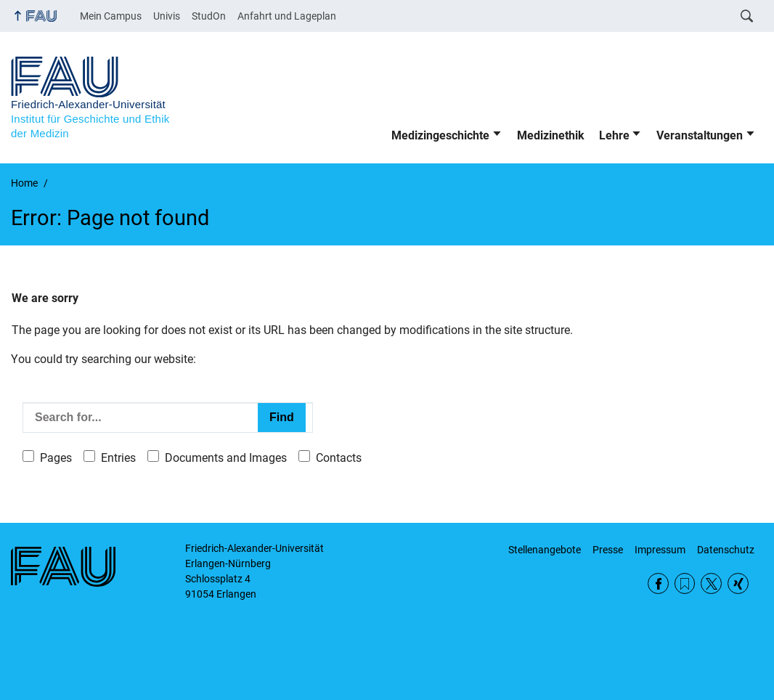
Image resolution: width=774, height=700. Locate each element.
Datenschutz (726, 550)
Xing (738, 583)
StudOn (209, 16)
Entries (118, 458)
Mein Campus (111, 16)
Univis (167, 16)
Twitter (711, 583)
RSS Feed (685, 583)
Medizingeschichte (440, 135)
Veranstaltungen (700, 135)
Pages (56, 458)
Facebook (658, 583)
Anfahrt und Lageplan (287, 16)
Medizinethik (551, 135)
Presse (608, 550)
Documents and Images (226, 458)
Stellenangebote (545, 550)
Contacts (339, 458)
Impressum (660, 550)
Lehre (614, 135)
